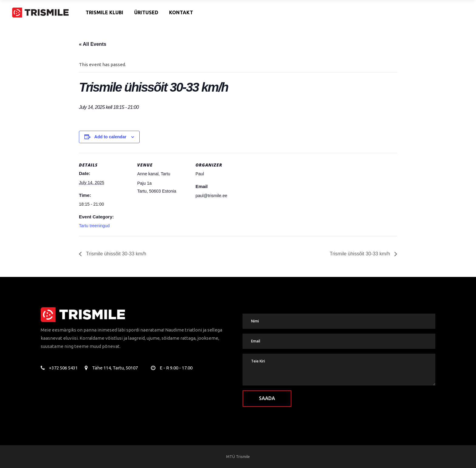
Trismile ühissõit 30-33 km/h (116, 254)
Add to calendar (110, 137)
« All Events (93, 44)
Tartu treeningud (94, 226)
